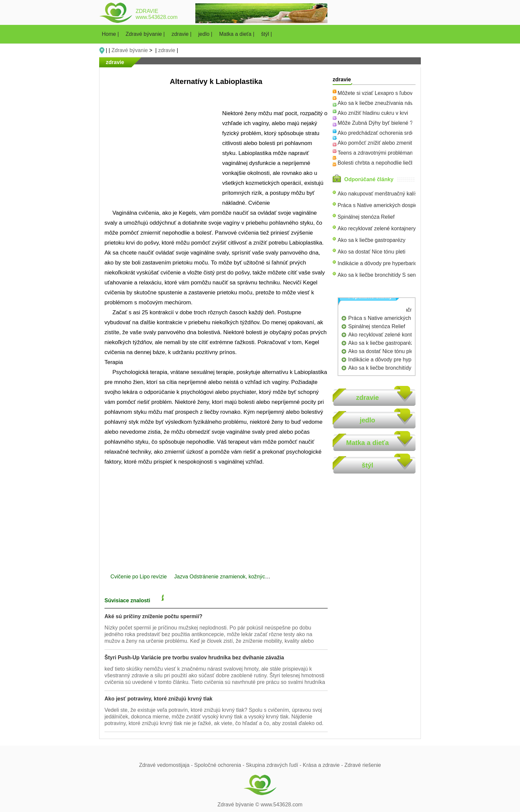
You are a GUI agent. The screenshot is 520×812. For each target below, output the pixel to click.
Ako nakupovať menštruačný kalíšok (380, 194)
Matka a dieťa (368, 443)
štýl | (266, 34)
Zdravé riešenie (362, 765)
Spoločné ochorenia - (220, 765)
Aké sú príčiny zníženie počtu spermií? (153, 616)
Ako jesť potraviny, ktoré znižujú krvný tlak (159, 699)
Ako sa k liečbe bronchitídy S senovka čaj (386, 275)
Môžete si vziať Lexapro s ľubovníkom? (384, 93)
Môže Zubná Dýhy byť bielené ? (375, 123)
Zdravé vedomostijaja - (166, 765)
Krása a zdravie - (324, 765)
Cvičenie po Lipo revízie (139, 577)
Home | (111, 34)
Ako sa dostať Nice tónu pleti (371, 252)
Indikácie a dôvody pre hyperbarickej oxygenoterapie (400, 263)
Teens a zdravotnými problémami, (377, 153)
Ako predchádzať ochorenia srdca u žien (385, 133)
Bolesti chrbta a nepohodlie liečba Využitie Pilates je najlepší (409, 163)
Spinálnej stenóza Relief (366, 217)
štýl (367, 465)
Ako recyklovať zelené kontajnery (377, 228)
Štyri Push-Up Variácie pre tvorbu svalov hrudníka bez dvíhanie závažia (194, 658)
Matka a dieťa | (238, 34)
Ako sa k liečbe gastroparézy (372, 240)
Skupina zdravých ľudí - (274, 765)
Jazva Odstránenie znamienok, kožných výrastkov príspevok (246, 577)
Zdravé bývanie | (146, 34)
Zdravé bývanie (130, 50)
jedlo (368, 420)
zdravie (167, 50)
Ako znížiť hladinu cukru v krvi (373, 113)
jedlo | (206, 34)
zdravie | (182, 34)
